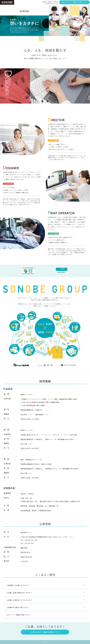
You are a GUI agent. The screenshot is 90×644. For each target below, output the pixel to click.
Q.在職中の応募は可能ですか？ (18, 607)
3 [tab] (48, 101)
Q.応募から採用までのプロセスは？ (19, 600)
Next (88, 86)
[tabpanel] (45, 86)
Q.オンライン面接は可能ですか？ (19, 615)
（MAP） (31, 415)
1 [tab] (42, 101)
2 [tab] (45, 101)
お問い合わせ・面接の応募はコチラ (74, 2)
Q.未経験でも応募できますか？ (18, 585)
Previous (2, 86)
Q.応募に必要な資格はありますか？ (19, 593)
